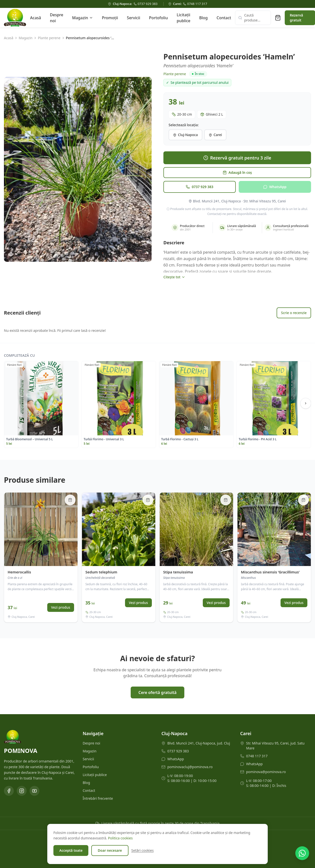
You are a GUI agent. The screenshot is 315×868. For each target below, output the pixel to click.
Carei (215, 135)
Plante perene (49, 38)
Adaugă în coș (237, 172)
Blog (204, 18)
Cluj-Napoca (185, 135)
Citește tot (174, 277)
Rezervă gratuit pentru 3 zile (237, 158)
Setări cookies (143, 850)
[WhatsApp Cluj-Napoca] (197, 759)
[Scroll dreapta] (306, 403)
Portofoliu (158, 18)
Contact (224, 18)
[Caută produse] (253, 18)
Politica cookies (120, 838)
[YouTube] (34, 791)
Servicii (134, 18)
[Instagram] (22, 791)
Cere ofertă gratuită (158, 692)
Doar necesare (110, 850)
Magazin (83, 18)
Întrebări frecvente (98, 798)
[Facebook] (9, 791)
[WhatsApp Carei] (276, 764)
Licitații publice (184, 18)
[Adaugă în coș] (70, 500)
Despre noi (57, 18)
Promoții (110, 18)
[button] (78, 169)
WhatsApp (275, 187)
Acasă (35, 18)
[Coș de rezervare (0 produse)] (278, 18)
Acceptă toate (71, 850)
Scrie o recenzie (294, 313)
